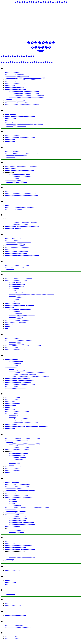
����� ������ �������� (18, 56)
